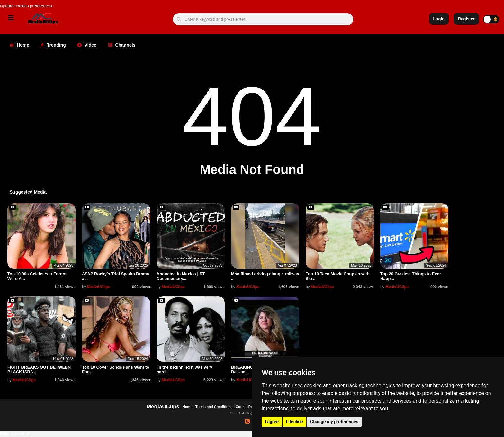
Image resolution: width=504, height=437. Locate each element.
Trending (53, 45)
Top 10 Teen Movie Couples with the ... (338, 276)
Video (87, 45)
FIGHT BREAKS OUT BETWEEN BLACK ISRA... (39, 369)
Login (439, 19)
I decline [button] (295, 422)
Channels (122, 45)
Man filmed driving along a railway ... (265, 276)
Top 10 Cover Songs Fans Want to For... (116, 369)
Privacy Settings (15, 434)
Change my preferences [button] (334, 422)
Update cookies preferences (26, 6)
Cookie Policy (248, 407)
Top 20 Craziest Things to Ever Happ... (411, 276)
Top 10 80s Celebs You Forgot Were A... (37, 276)
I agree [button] (272, 422)
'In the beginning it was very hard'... (184, 369)
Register (466, 19)
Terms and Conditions (214, 407)
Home (19, 45)
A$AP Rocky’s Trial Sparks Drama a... (116, 276)
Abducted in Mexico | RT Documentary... (181, 276)
